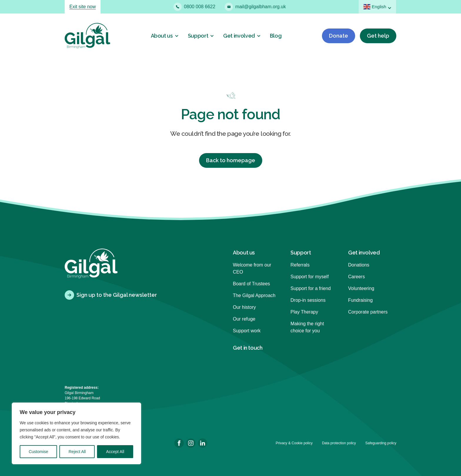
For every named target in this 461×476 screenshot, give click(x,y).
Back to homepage (231, 160)
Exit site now (83, 7)
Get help (378, 36)
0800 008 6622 (194, 7)
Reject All (77, 452)
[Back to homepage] (87, 36)
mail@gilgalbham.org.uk (255, 7)
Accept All (115, 452)
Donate (339, 36)
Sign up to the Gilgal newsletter (111, 295)
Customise (39, 452)
